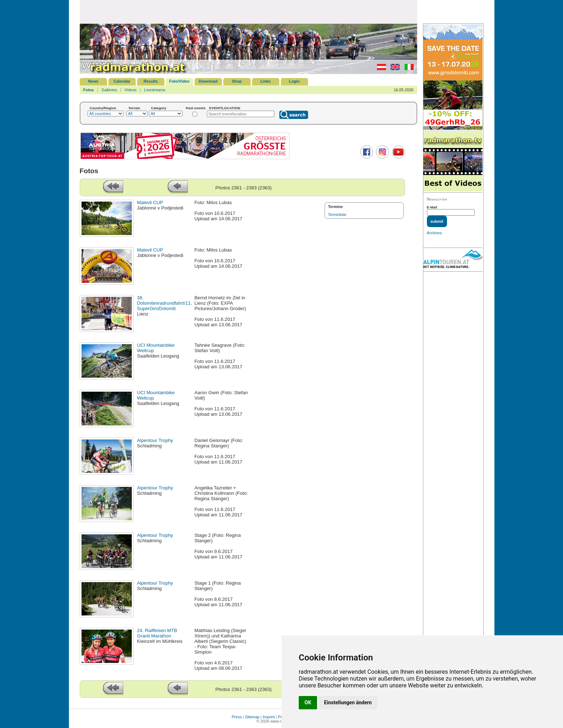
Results (151, 81)
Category (159, 108)
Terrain (134, 108)
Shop (237, 81)
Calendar (122, 81)
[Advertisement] (248, 11)
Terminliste (337, 215)
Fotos (89, 90)
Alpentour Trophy (155, 440)
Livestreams (155, 90)
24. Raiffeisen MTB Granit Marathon (157, 633)
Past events (196, 108)
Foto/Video (179, 81)
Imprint (269, 717)
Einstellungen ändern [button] (348, 702)
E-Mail (432, 207)
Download (208, 81)
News (93, 81)
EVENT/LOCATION (225, 108)
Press (237, 717)
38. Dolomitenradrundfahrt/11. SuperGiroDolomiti (165, 303)
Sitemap (252, 717)
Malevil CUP (150, 202)
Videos (131, 90)
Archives (434, 233)
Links (266, 81)
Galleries (109, 90)
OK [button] (308, 702)
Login (294, 81)
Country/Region (103, 108)
